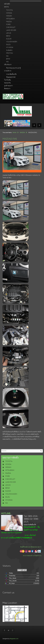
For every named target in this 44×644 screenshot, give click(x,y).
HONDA (9, 13)
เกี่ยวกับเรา (8, 65)
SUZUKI (9, 39)
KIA (7, 56)
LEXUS (9, 33)
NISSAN (9, 16)
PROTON (10, 53)
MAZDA (9, 22)
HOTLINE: (6, 513)
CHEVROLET (11, 27)
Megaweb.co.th (14, 639)
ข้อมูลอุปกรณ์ (11, 77)
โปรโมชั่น (7, 80)
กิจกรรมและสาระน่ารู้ (13, 68)
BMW (8, 59)
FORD (8, 25)
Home (14, 132)
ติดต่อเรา (7, 89)
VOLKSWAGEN (12, 42)
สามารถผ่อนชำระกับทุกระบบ (32, 556)
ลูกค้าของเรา (8, 86)
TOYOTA (9, 10)
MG (7, 62)
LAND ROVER (11, 30)
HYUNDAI (10, 47)
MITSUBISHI (10, 19)
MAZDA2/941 (10, 139)
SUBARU (9, 50)
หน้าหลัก (7, 4)
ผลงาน (6, 7)
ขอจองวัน (7, 83)
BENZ (8, 36)
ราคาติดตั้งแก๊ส (11, 74)
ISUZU (8, 45)
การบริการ (8, 71)
